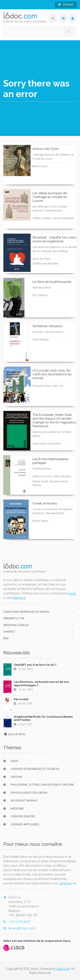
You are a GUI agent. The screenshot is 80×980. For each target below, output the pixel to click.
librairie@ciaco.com (19, 928)
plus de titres (14, 734)
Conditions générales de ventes (26, 612)
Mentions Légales (16, 625)
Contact (9, 632)
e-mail (72, 593)
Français (66, 4)
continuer (67, 883)
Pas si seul (21, 699)
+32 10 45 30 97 (17, 922)
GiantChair (63, 969)
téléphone (19, 598)
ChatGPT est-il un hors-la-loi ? (35, 665)
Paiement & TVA (14, 618)
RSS (6, 638)
